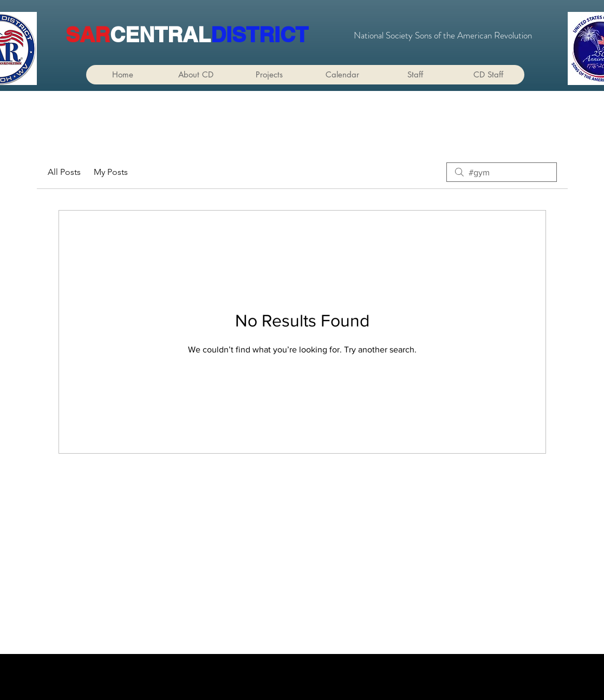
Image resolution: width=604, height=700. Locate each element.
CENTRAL (160, 34)
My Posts (111, 172)
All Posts (64, 172)
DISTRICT (259, 34)
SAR (88, 34)
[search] (502, 172)
